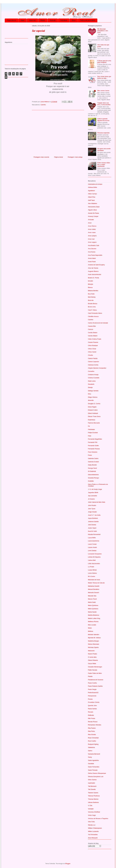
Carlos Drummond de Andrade (98, 323)
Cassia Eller (92, 326)
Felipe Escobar (93, 433)
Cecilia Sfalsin (93, 333)
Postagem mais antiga (75, 157)
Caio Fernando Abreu (95, 313)
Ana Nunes (92, 252)
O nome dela (92, 657)
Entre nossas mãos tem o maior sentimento (104, 164)
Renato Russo (93, 722)
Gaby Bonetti (92, 465)
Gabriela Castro (93, 458)
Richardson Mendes (95, 725)
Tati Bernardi (92, 786)
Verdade (91, 809)
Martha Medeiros (94, 615)
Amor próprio (92, 236)
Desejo (90, 387)
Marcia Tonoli (92, 599)
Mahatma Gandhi (94, 586)
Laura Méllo (92, 538)
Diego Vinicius (93, 397)
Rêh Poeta (91, 718)
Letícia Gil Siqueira (94, 557)
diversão (91, 400)
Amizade (53, 20)
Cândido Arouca (93, 316)
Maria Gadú (92, 602)
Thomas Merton (93, 799)
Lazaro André (92, 547)
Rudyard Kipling (93, 744)
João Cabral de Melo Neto (97, 502)
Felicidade (64, 20)
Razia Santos (92, 709)
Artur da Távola (93, 268)
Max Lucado (92, 625)
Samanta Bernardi (94, 754)
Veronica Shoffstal (94, 812)
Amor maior (92, 232)
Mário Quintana (93, 609)
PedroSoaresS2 (93, 693)
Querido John (92, 706)
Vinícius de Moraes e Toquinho (98, 819)
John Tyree (92, 509)
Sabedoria (91, 747)
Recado (91, 712)
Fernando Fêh (93, 442)
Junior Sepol (92, 528)
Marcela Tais (92, 596)
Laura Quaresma (94, 541)
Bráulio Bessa (93, 304)
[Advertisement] (58, 132)
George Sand (92, 468)
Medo (90, 628)
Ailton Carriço (92, 194)
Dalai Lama (92, 381)
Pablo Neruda (93, 670)
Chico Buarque (93, 345)
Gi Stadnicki (92, 471)
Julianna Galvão (93, 522)
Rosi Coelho (92, 741)
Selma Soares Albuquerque (97, 773)
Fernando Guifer (93, 446)
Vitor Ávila (91, 822)
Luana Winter (92, 570)
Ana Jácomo (92, 249)
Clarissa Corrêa (93, 365)
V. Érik (90, 806)
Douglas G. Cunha (94, 404)
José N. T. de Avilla (94, 515)
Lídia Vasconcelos (94, 564)
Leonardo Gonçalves (95, 554)
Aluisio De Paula (93, 213)
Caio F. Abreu (92, 310)
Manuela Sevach (94, 593)
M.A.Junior (92, 576)
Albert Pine (92, 197)
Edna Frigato (92, 407)
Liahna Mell (92, 560)
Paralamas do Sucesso (96, 680)
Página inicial (11, 20)
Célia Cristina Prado (95, 339)
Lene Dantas (92, 551)
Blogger (68, 864)
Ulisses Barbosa (93, 802)
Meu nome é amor (103, 91)
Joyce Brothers (93, 518)
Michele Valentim (94, 635)
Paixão (43, 20)
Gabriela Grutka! (93, 462)
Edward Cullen (93, 410)
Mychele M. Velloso (94, 638)
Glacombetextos (93, 475)
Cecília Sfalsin (93, 336)
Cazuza (91, 329)
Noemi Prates (92, 654)
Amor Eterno (92, 226)
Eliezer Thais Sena (94, 416)
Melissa (91, 631)
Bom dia (91, 300)
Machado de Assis (94, 580)
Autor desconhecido (95, 274)
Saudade (91, 764)
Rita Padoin (92, 728)
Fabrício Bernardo (94, 423)
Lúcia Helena (92, 573)
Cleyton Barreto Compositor (97, 368)
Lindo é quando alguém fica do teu (103, 120)
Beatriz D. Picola (93, 278)
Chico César (92, 349)
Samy (90, 757)
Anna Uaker (92, 258)
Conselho (91, 371)
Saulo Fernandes (94, 767)
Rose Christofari (93, 738)
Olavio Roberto (93, 660)
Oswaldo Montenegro (95, 667)
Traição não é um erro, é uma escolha (104, 104)
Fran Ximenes (93, 452)
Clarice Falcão (93, 358)
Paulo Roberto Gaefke (95, 686)
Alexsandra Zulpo (94, 207)
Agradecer (91, 191)
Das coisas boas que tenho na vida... (104, 77)
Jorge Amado (92, 512)
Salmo (90, 751)
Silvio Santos (92, 780)
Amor (23, 20)
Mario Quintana (93, 605)
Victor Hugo (92, 815)
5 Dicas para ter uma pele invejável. (104, 62)
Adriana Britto (92, 187)
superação (91, 783)
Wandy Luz (92, 825)
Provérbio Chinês (94, 702)
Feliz (90, 436)
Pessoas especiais (103, 133)
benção (90, 281)
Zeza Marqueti (93, 838)
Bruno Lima (92, 307)
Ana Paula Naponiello (95, 255)
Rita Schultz (92, 735)
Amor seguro (92, 242)
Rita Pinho (91, 731)
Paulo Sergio (92, 689)
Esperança (92, 420)
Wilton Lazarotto (93, 831)
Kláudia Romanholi (94, 534)
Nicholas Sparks (93, 647)
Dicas (74, 20)
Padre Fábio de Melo (95, 673)
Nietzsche (91, 651)
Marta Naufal (92, 612)
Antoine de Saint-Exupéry (96, 265)
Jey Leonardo (92, 496)
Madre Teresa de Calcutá (96, 583)
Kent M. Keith (92, 531)
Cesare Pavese (93, 342)
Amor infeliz (92, 229)
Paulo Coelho (92, 683)
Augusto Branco (93, 271)
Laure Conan (92, 544)
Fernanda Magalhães (95, 439)
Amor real (32, 20)
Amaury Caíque (93, 216)
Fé (89, 426)
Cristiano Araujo (93, 375)
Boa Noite (91, 294)
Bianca (90, 287)
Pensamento (92, 696)
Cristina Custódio (94, 378)
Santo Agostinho (93, 760)
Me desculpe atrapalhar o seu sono (103, 31)
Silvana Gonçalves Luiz (96, 777)
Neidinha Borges (93, 641)
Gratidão (91, 481)
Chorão (90, 355)
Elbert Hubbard (93, 413)
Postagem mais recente (41, 157)
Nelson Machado (94, 644)
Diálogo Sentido (93, 391)
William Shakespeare (95, 828)
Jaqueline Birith (93, 493)
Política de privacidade (88, 20)
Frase (90, 455)
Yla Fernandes (93, 835)
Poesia (90, 699)
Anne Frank (92, 262)
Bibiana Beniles (93, 291)
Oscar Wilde (92, 664)
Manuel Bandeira (94, 589)
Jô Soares (91, 499)
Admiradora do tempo (95, 184)
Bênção (91, 284)
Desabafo (91, 384)
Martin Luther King (94, 618)
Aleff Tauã (91, 200)
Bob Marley (92, 297)
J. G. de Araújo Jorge (95, 489)
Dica (89, 394)
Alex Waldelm (92, 203)
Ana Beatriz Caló (94, 245)
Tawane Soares (93, 793)
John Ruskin (92, 505)
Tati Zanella (92, 789)
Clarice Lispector (94, 362)
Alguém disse (92, 210)
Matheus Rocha (93, 622)
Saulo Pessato (93, 770)
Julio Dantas (92, 525)
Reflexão (91, 715)
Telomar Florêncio (94, 796)
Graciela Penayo (93, 478)
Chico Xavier (92, 352)
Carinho (43, 105)
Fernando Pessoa (94, 449)
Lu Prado (91, 567)
